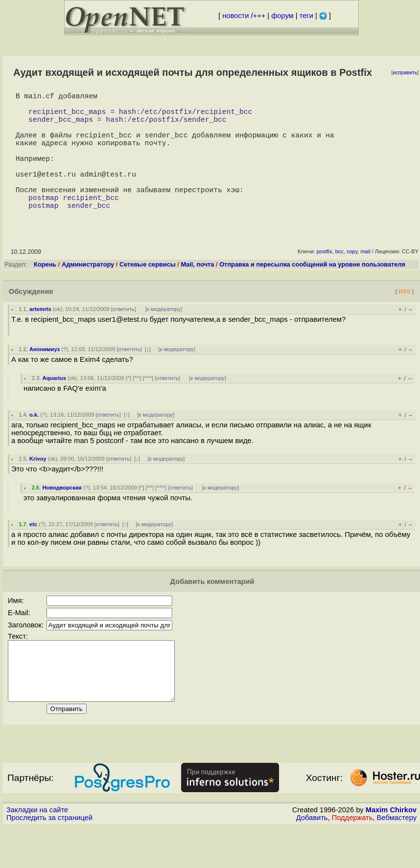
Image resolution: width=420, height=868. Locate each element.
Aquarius (54, 407)
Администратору (88, 294)
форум (282, 16)
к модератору (164, 338)
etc (33, 554)
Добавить (312, 859)
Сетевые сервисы (148, 294)
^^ (137, 407)
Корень (45, 294)
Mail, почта (197, 294)
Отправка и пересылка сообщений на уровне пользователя (312, 294)
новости (235, 16)
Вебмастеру (397, 859)
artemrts (40, 338)
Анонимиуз (45, 378)
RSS (404, 321)
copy (352, 281)
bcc (339, 281)
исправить (405, 73)
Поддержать (352, 859)
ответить (124, 338)
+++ (259, 16)
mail (365, 281)
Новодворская (62, 517)
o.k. (34, 444)
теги (306, 16)
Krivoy (38, 488)
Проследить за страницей (49, 859)
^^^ (148, 407)
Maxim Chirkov (391, 851)
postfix (325, 281)
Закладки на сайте (37, 851)
